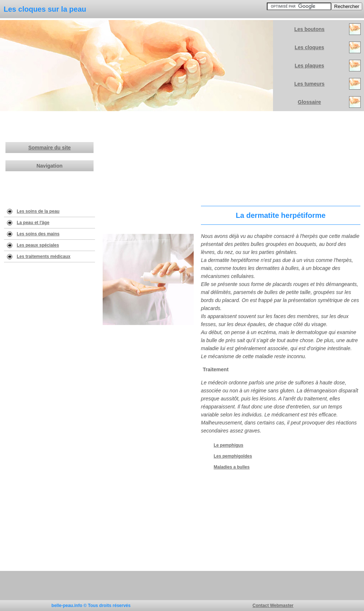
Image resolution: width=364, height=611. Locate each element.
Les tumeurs (309, 84)
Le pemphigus (228, 445)
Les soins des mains (38, 234)
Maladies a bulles (232, 467)
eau (56, 211)
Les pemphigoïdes (233, 456)
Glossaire (309, 102)
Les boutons (309, 29)
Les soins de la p (34, 211)
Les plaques (310, 66)
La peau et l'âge (33, 223)
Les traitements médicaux (43, 256)
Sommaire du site (50, 148)
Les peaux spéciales (38, 245)
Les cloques (310, 47)
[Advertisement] (232, 157)
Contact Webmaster (273, 606)
